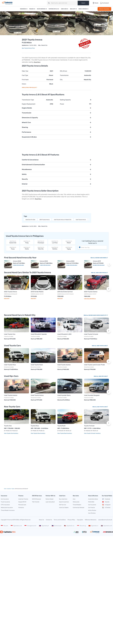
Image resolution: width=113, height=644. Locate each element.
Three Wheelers (77, 505)
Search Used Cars (64, 502)
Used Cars (64, 9)
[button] (110, 23)
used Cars (9, 489)
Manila (27, 248)
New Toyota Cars (103, 407)
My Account (104, 3)
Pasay (13, 248)
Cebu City (41, 248)
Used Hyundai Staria (64, 395)
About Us (41, 520)
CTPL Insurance (5, 505)
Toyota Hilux (35, 426)
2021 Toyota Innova (45, 220)
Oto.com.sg (81, 526)
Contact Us (49, 520)
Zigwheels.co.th (107, 526)
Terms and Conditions (60, 520)
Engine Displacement (29, 104)
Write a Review (92, 510)
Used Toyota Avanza (64, 365)
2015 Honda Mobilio (37, 292)
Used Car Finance (23, 499)
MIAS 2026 (91, 502)
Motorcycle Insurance (7, 508)
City (61, 80)
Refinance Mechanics (91, 520)
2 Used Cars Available (18, 265)
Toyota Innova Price (30, 48)
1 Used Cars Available (45, 265)
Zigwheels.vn (93, 526)
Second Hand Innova (102, 258)
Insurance (23, 9)
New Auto (73, 9)
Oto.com (4, 526)
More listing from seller (29, 88)
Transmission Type (28, 100)
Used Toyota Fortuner (91, 334)
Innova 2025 (17, 261)
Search (83, 3)
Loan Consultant (50, 502)
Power (62, 104)
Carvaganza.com (30, 526)
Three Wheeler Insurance (8, 510)
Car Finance (91, 508)
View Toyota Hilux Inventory (38, 433)
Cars (74, 499)
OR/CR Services (41, 9)
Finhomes (21, 508)
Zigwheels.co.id (16, 526)
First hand (25, 80)
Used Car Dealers (64, 508)
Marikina (55, 248)
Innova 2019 (97, 261)
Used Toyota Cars (102, 346)
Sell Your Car (63, 505)
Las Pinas (55, 242)
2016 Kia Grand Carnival (65, 292)
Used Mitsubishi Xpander (39, 334)
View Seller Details (90, 299)
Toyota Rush (61, 426)
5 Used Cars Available (72, 265)
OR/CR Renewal (36, 499)
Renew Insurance (104, 9)
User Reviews (92, 513)
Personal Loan (22, 505)
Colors (24, 84)
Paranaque (41, 242)
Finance (31, 9)
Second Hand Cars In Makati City (98, 315)
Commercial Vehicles (79, 508)
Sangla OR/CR (22, 502)
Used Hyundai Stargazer (92, 395)
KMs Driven (64, 71)
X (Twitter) (106, 508)
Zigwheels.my (69, 526)
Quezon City (13, 242)
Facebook (106, 499)
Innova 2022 (70, 261)
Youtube (106, 502)
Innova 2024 (44, 261)
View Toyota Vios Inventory (11, 433)
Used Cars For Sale (30, 220)
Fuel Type (25, 75)
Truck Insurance (5, 502)
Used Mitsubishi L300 (64, 334)
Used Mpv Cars (103, 376)
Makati (69, 242)
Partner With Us (53, 9)
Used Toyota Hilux (10, 365)
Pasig (27, 242)
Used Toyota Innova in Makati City (63, 220)
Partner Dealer (50, 499)
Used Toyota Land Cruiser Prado (94, 365)
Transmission (64, 75)
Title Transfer (36, 502)
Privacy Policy (71, 520)
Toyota (13, 489)
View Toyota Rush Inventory (65, 433)
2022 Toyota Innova (10, 292)
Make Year (25, 71)
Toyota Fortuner (89, 426)
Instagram (106, 505)
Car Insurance (5, 499)
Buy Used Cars (63, 499)
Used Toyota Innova (81, 220)
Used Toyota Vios (10, 334)
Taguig (69, 248)
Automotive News (93, 499)
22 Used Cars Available (99, 265)
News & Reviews (83, 9)
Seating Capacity (65, 100)
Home (5, 489)
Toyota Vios (8, 426)
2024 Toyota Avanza (91, 292)
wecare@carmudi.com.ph (105, 520)
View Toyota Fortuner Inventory (92, 433)
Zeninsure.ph (56, 526)
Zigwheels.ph (44, 526)
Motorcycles (76, 502)
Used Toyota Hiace (37, 365)
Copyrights (80, 520)
